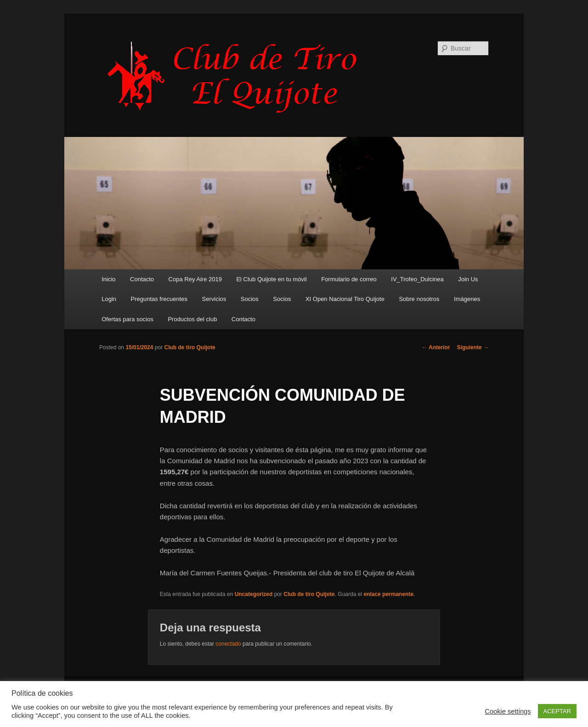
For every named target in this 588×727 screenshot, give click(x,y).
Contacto (142, 279)
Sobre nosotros (419, 299)
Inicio (108, 279)
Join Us (468, 279)
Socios (250, 299)
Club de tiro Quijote (189, 347)
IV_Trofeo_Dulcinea (417, 279)
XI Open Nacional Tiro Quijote (345, 299)
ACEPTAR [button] (557, 711)
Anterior (436, 347)
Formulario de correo (349, 279)
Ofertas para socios (127, 319)
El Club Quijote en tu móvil (271, 279)
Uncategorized (254, 594)
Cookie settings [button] (508, 711)
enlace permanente (388, 594)
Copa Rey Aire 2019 (195, 279)
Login (109, 299)
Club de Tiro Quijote (237, 77)
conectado (228, 644)
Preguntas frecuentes (159, 299)
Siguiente (473, 347)
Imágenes (467, 299)
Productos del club (192, 319)
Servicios (214, 299)
